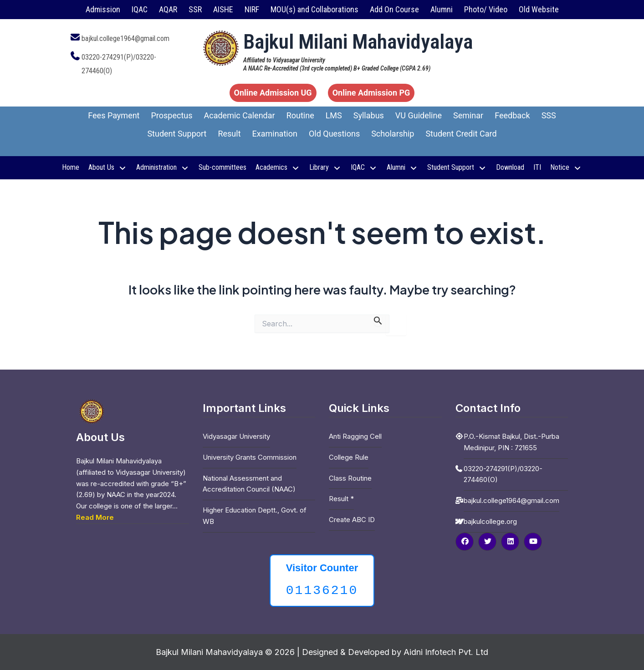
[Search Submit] (378, 320)
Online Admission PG (371, 93)
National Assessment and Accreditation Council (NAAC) (249, 484)
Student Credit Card (461, 134)
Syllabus (369, 115)
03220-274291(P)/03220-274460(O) (503, 474)
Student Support (177, 134)
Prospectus (172, 115)
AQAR (168, 9)
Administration (163, 167)
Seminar (468, 115)
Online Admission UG (273, 93)
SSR (195, 9)
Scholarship (393, 134)
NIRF (252, 9)
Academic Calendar (240, 115)
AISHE (223, 9)
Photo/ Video (486, 9)
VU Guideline (419, 115)
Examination (275, 134)
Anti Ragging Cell (355, 436)
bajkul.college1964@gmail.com (125, 38)
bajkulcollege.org (490, 521)
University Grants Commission (250, 457)
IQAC (140, 9)
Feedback (512, 115)
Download (510, 167)
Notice (566, 167)
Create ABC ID (352, 520)
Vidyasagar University (236, 436)
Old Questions (334, 134)
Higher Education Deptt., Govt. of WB (255, 516)
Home (71, 167)
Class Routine (350, 478)
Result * (341, 499)
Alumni (442, 9)
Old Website (539, 9)
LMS (334, 115)
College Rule (349, 457)
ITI (537, 167)
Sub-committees (222, 167)
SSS (549, 115)
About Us (108, 167)
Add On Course (394, 9)
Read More (95, 517)
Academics (278, 167)
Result (229, 134)
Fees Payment (114, 115)
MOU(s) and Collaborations (314, 9)
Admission (103, 9)
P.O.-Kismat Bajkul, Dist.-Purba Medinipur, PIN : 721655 (511, 442)
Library (325, 167)
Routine (300, 115)
